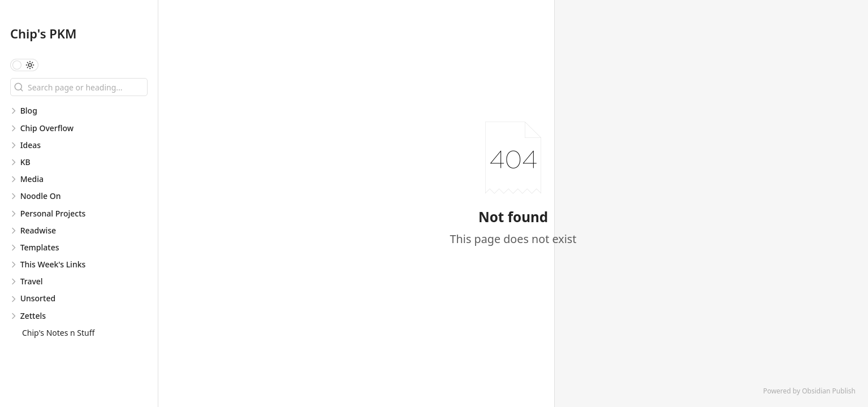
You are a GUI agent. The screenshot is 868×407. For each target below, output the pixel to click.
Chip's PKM (43, 33)
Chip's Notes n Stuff (58, 333)
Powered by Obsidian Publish (809, 391)
